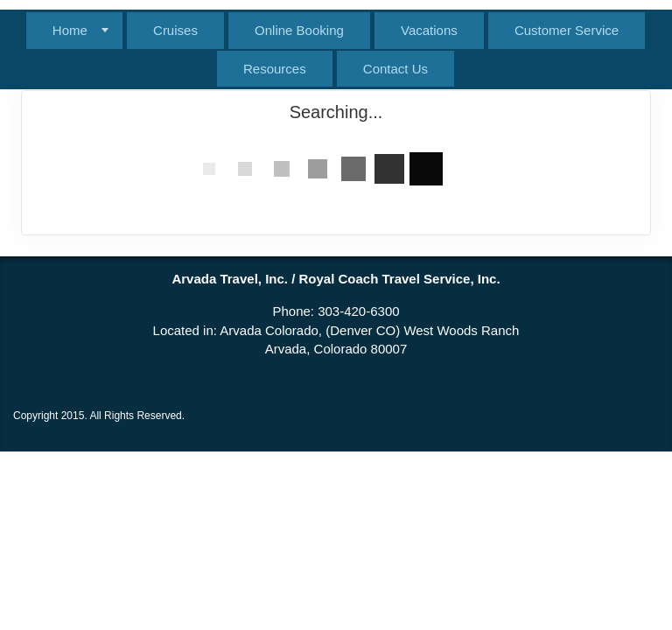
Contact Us (395, 69)
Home (70, 30)
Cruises (175, 30)
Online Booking (299, 30)
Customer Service (567, 30)
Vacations (429, 30)
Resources (275, 69)
